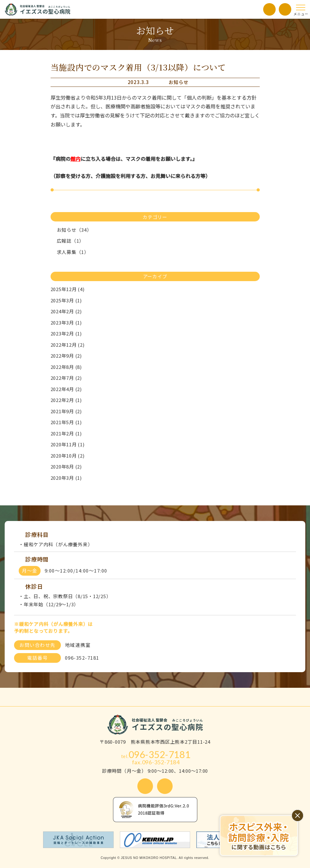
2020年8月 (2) (66, 466)
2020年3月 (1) (66, 478)
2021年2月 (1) (66, 433)
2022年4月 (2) (66, 389)
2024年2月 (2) (66, 311)
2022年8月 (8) (66, 367)
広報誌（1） (67, 241)
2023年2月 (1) (66, 333)
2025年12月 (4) (68, 289)
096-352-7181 (156, 754)
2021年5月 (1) (66, 422)
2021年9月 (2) (66, 411)
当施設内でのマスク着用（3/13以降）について (138, 67)
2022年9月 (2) (66, 356)
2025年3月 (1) (66, 300)
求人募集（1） (70, 252)
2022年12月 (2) (68, 345)
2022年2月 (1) (66, 400)
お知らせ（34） (71, 230)
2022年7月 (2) (66, 378)
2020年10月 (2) (68, 456)
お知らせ (178, 82)
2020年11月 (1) (68, 444)
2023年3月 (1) (66, 322)
